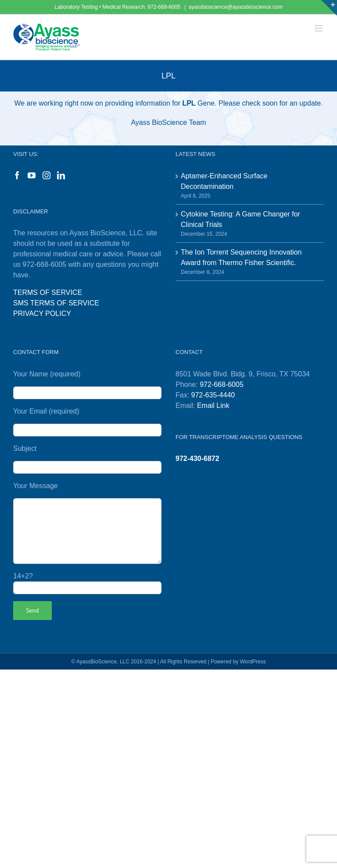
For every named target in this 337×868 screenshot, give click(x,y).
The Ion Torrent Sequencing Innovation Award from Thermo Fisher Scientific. (241, 257)
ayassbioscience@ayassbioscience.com (236, 7)
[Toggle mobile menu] (319, 28)
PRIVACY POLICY (42, 314)
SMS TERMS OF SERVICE (56, 303)
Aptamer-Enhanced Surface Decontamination (224, 181)
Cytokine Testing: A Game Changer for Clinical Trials (240, 219)
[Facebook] (17, 175)
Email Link (213, 406)
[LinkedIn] (61, 175)
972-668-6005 (165, 7)
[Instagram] (47, 175)
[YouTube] (32, 175)
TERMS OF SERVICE (48, 292)
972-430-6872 (197, 459)
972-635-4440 (213, 395)
